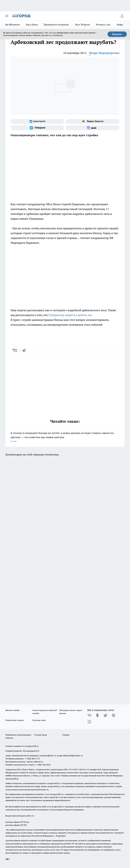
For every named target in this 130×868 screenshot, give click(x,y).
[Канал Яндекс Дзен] (113, 715)
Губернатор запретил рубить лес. (71, 315)
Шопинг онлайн (13, 710)
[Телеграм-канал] (37, 128)
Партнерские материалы (56, 25)
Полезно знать (39, 720)
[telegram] (25, 350)
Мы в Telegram (83, 25)
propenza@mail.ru (48, 756)
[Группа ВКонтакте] (37, 121)
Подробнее (61, 836)
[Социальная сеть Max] (93, 128)
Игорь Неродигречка (104, 53)
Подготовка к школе (15, 720)
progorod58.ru (54, 783)
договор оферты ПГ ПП (16, 825)
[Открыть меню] (7, 16)
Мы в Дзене (32, 25)
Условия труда (40, 735)
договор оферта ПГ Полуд (17, 822)
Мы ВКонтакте (12, 25)
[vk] (15, 350)
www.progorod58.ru (30, 746)
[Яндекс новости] (93, 121)
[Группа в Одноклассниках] (97, 715)
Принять (117, 34)
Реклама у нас (103, 25)
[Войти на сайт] (122, 16)
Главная (66, 735)
